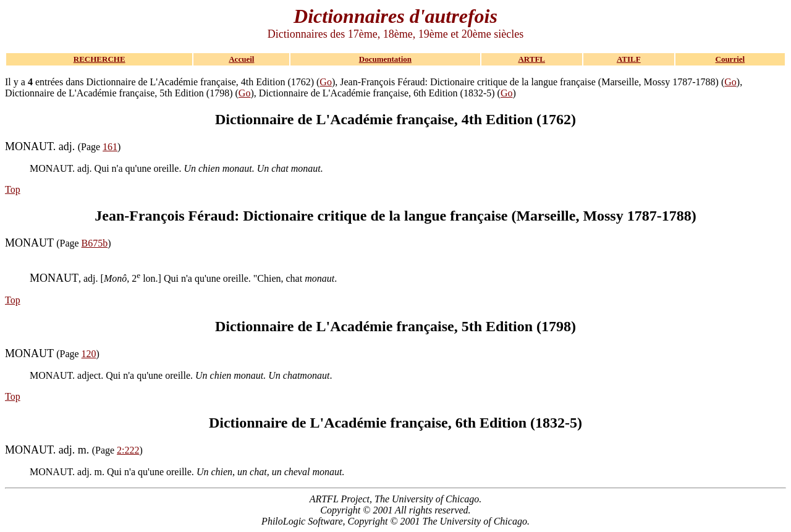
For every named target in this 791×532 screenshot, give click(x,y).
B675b (95, 243)
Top (13, 189)
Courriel (730, 59)
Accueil (241, 59)
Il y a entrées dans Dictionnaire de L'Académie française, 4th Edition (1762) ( (162, 82)
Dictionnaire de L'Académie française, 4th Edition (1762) (395, 119)
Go (326, 82)
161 (110, 147)
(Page (54, 147)
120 (89, 354)
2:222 (128, 450)
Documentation (385, 59)
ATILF (629, 59)
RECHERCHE (99, 59)
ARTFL (531, 59)
